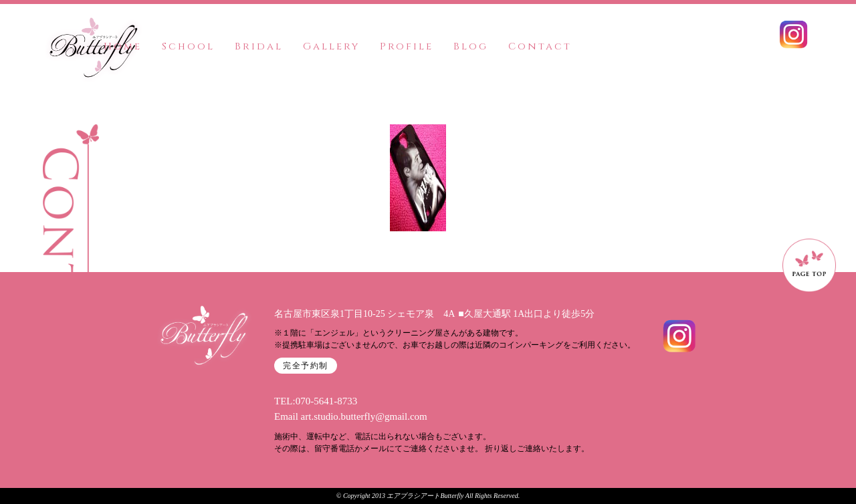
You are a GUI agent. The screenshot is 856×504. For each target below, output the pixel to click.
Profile (407, 46)
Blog (471, 46)
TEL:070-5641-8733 (316, 401)
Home (123, 46)
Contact (540, 46)
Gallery (331, 46)
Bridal (259, 46)
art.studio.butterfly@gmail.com (364, 416)
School (188, 46)
